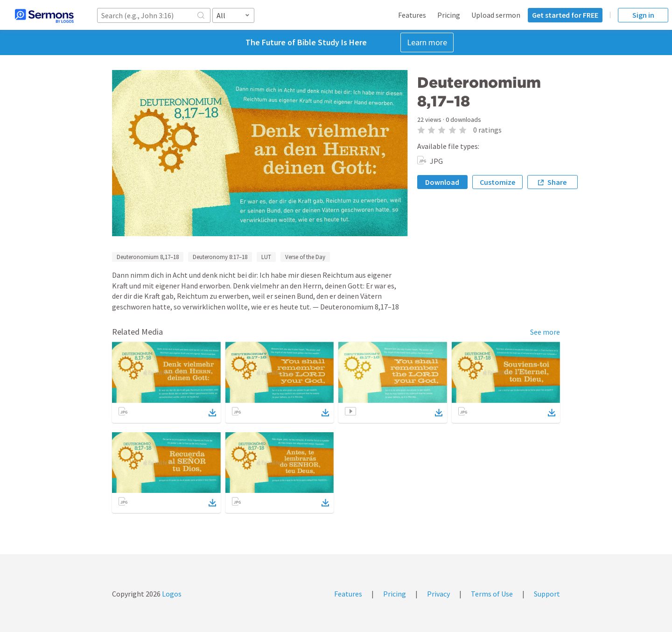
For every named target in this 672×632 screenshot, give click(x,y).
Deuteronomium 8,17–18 (148, 257)
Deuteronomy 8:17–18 (220, 257)
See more (545, 332)
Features (412, 15)
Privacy (438, 594)
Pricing (449, 15)
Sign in (643, 15)
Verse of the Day (305, 257)
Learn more (427, 42)
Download (442, 182)
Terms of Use (492, 594)
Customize (497, 182)
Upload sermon (496, 15)
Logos (171, 594)
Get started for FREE (565, 15)
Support (547, 594)
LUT (266, 257)
